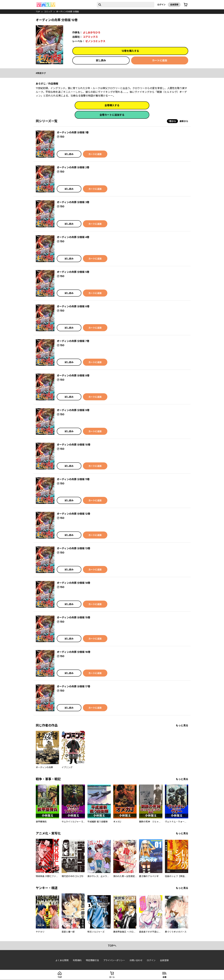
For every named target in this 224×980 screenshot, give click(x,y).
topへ (112, 946)
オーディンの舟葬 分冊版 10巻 (74, 445)
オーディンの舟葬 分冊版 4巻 (73, 237)
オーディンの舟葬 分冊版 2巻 (73, 167)
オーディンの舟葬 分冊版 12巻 (73, 514)
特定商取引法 (92, 960)
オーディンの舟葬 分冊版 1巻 (73, 132)
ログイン (161, 5)
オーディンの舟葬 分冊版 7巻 (73, 341)
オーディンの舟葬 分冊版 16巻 (74, 652)
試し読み (101, 60)
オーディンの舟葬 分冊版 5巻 (73, 272)
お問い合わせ (136, 960)
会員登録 (174, 5)
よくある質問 (62, 960)
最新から (184, 121)
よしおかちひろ (92, 32)
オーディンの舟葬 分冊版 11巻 (73, 479)
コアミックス (90, 37)
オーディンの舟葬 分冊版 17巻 (73, 686)
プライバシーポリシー (114, 960)
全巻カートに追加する (112, 115)
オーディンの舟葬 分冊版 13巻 (73, 548)
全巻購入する (112, 105)
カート (112, 977)
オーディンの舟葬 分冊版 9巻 (73, 410)
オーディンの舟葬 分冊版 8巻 (73, 375)
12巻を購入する (130, 51)
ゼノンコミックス (95, 41)
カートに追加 (160, 60)
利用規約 (77, 960)
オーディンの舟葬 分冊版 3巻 (73, 202)
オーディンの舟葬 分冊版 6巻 (73, 306)
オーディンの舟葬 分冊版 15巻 (73, 617)
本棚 (164, 977)
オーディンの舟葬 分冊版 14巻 (73, 583)
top (38, 12)
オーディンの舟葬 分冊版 (68, 12)
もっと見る (182, 725)
